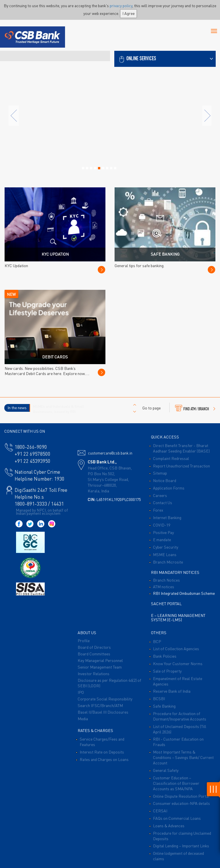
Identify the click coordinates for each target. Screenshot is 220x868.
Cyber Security (166, 547)
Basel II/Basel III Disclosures (103, 712)
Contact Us (163, 502)
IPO (81, 692)
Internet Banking (167, 517)
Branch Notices (166, 580)
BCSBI (159, 698)
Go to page (152, 408)
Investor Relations (94, 673)
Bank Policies (165, 656)
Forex (158, 510)
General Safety (166, 770)
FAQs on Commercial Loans (177, 818)
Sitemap (160, 473)
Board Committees (94, 654)
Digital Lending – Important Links (181, 846)
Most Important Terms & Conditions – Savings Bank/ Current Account (183, 757)
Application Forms (169, 488)
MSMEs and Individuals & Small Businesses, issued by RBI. (59, 409)
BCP (157, 641)
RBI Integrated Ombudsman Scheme (184, 593)
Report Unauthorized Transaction (181, 466)
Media (83, 719)
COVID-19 (162, 525)
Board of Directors (94, 647)
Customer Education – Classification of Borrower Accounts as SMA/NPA (176, 783)
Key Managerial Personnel (100, 660)
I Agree (128, 13)
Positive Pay (163, 532)
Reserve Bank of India (172, 691)
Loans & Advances (169, 826)
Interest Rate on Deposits (102, 752)
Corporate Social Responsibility (105, 699)
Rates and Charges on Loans (104, 759)
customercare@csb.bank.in (110, 453)
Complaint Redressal (171, 458)
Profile (84, 640)
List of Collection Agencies (176, 648)
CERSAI (160, 811)
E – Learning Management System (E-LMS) (178, 617)
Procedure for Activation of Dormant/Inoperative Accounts (180, 716)
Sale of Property (167, 671)
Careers (160, 495)
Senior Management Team (100, 667)
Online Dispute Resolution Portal (181, 796)
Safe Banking (164, 706)
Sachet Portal (166, 603)
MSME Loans (165, 554)
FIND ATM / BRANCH (195, 408)
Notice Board (165, 480)
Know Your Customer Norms (178, 663)
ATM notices (164, 587)
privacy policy (121, 5)
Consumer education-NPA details (181, 803)
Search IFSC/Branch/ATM (100, 705)
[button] (165, 58)
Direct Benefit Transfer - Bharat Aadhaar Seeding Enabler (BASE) (181, 448)
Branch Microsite (168, 562)
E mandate (162, 539)
